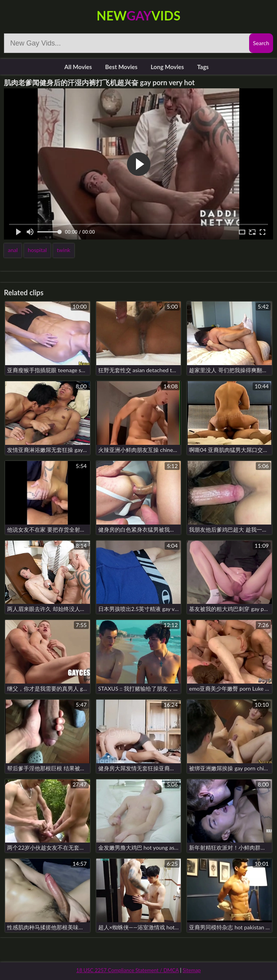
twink (64, 250)
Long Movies (167, 67)
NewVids (138, 16)
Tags (203, 67)
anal (13, 250)
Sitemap (192, 970)
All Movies (78, 67)
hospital (37, 250)
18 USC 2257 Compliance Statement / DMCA (127, 970)
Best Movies (121, 67)
